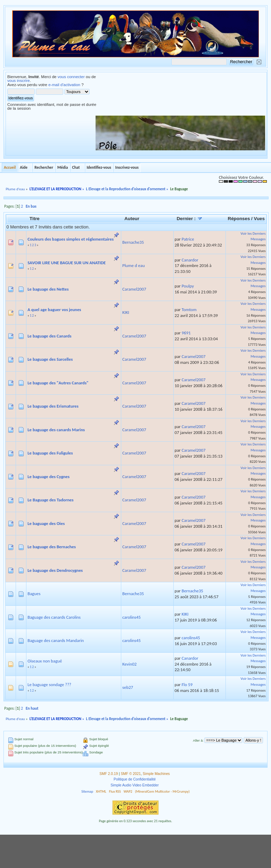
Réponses (239, 219)
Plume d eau (134, 265)
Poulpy (188, 286)
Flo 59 (187, 685)
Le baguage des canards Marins (56, 430)
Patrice (188, 239)
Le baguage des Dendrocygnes (55, 570)
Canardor (190, 260)
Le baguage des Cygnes (48, 477)
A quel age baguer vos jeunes (54, 310)
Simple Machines (156, 774)
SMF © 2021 (131, 774)
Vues (259, 219)
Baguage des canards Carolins (54, 617)
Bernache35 (133, 242)
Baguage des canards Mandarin (56, 640)
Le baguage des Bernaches (52, 547)
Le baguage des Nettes (48, 289)
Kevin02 (129, 664)
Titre (35, 219)
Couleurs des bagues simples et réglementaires (71, 239)
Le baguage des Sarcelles (50, 359)
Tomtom (189, 310)
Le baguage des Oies (46, 523)
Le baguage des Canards (49, 336)
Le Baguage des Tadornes (50, 500)
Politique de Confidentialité (135, 779)
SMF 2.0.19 (109, 774)
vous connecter (71, 77)
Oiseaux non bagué (45, 661)
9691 (186, 333)
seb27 (128, 687)
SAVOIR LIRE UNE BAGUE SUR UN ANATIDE (67, 263)
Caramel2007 (134, 289)
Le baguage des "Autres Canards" (58, 383)
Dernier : (190, 219)
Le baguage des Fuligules (50, 453)
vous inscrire (19, 81)
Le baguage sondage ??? (49, 685)
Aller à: (198, 740)
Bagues (34, 594)
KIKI (126, 312)
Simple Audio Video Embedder (135, 785)
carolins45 (132, 617)
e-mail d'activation (64, 85)
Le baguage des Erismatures (53, 406)
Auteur (132, 219)
